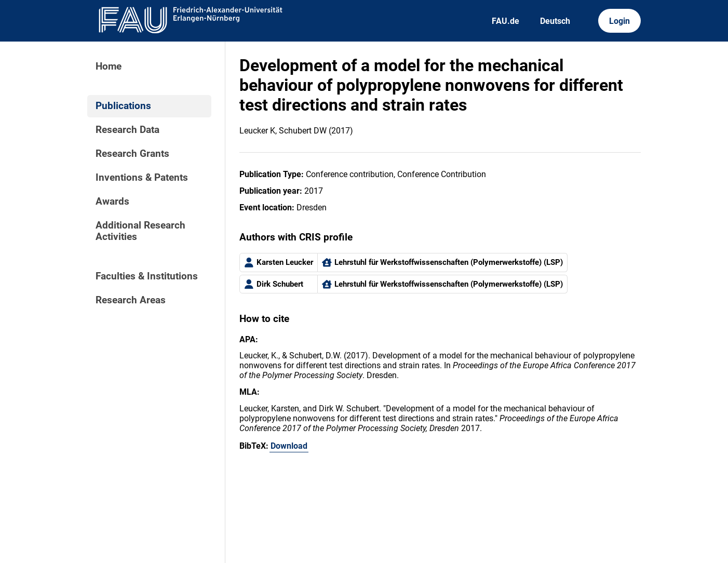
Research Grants (132, 154)
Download (289, 446)
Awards (112, 202)
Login (619, 21)
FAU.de (505, 21)
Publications (123, 106)
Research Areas (131, 300)
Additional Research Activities (140, 231)
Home (109, 66)
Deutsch (555, 21)
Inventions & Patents (142, 178)
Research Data (127, 130)
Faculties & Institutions (147, 276)
